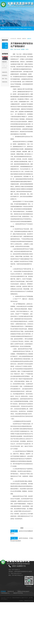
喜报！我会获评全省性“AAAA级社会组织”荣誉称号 (5, 79)
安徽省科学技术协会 (18, 593)
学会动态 (10, 30)
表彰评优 (22, 30)
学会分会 (29, 30)
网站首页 (3, 30)
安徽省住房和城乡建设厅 (24, 591)
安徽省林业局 (11, 591)
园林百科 (18, 30)
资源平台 (26, 30)
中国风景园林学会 (5, 593)
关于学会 (6, 30)
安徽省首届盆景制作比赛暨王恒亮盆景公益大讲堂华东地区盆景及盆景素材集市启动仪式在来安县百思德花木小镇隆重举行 (5, 82)
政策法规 (14, 30)
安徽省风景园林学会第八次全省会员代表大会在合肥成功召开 (5, 72)
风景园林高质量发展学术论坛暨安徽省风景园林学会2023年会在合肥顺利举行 (5, 75)
